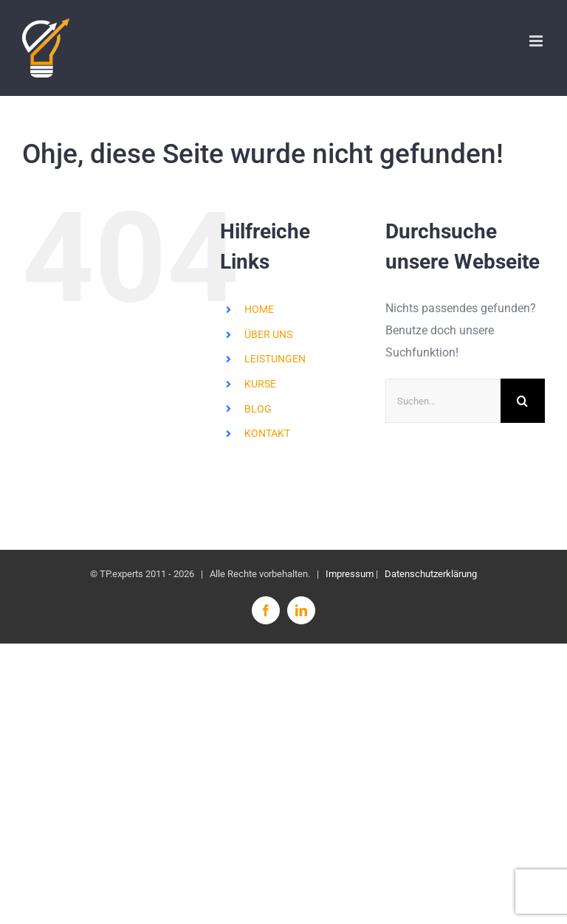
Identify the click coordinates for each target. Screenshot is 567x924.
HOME (259, 309)
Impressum (350, 574)
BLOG (258, 409)
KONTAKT (267, 433)
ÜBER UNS (268, 334)
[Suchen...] (443, 401)
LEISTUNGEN (275, 359)
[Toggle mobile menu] (537, 41)
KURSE (260, 384)
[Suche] (523, 401)
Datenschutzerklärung (431, 574)
